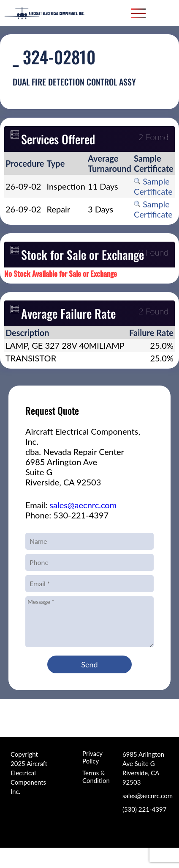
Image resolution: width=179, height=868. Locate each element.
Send (89, 664)
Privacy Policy (92, 757)
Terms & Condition (96, 777)
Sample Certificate (153, 186)
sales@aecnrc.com (83, 505)
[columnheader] (25, 163)
